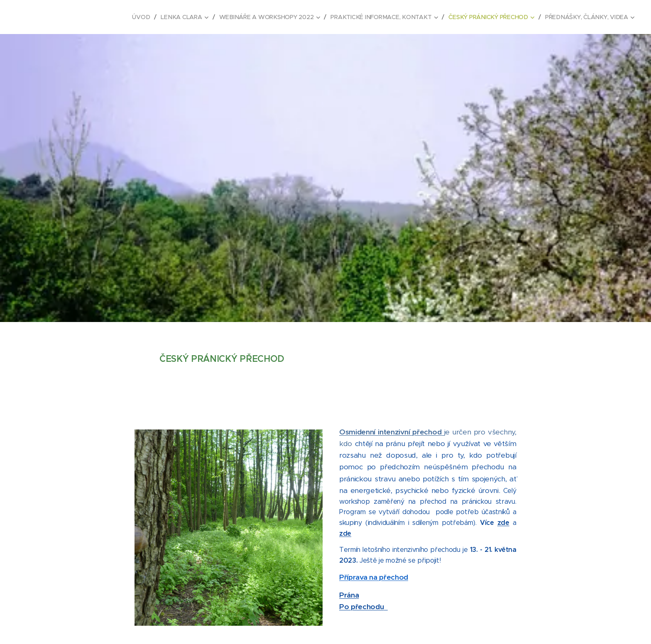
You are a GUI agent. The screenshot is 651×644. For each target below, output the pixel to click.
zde (503, 523)
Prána (349, 595)
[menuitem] (146, 17)
